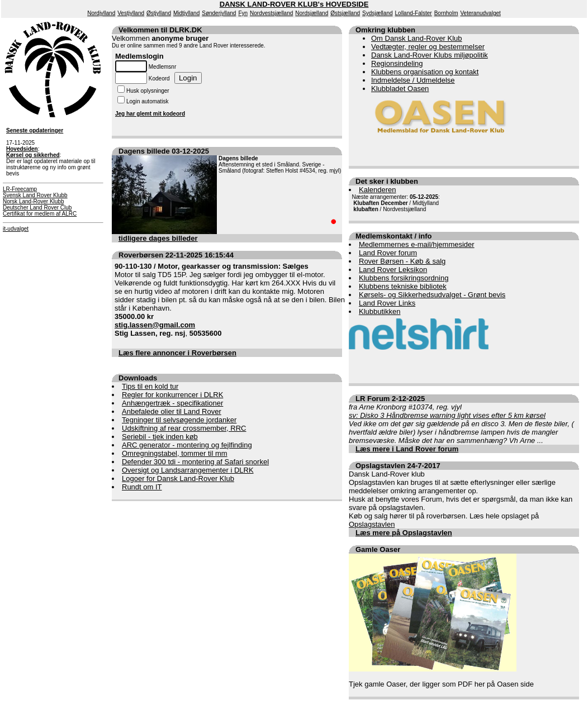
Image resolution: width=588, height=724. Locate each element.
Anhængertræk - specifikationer (172, 403)
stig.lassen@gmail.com (155, 325)
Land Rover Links (387, 303)
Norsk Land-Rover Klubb (34, 201)
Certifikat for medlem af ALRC (40, 214)
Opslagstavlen (372, 524)
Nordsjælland (312, 13)
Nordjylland (101, 13)
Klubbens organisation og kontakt (425, 72)
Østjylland (159, 13)
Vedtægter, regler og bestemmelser (428, 47)
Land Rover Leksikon (393, 270)
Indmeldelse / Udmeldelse (413, 80)
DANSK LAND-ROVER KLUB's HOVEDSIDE (294, 4)
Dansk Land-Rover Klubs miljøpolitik (430, 55)
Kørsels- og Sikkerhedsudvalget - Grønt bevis (432, 295)
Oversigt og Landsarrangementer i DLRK (188, 470)
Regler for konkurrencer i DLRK (172, 395)
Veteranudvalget (481, 13)
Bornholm (446, 13)
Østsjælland (345, 13)
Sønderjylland (219, 13)
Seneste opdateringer (35, 130)
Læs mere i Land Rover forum (407, 449)
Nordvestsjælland (271, 13)
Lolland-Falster (414, 13)
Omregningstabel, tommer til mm (175, 453)
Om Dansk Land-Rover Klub (417, 38)
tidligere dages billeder (158, 238)
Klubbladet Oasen (400, 89)
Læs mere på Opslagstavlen (404, 533)
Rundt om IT (142, 487)
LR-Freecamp (20, 189)
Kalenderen (378, 190)
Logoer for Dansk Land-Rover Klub (178, 478)
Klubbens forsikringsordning (404, 278)
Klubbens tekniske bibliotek (403, 286)
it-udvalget (16, 229)
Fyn (243, 13)
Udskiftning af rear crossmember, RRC (184, 428)
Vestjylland (131, 13)
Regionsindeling (397, 63)
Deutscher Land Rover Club (37, 208)
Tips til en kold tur (150, 386)
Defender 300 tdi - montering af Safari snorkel (195, 462)
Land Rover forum (388, 253)
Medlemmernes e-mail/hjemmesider (417, 244)
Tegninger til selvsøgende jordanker (179, 420)
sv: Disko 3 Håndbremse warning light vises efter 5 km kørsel (447, 415)
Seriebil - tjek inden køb (160, 437)
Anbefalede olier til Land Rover (172, 411)
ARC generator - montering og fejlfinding (187, 445)
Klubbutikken (380, 311)
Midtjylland (186, 13)
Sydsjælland (377, 13)
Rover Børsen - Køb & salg (402, 261)
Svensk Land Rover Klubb (35, 195)
